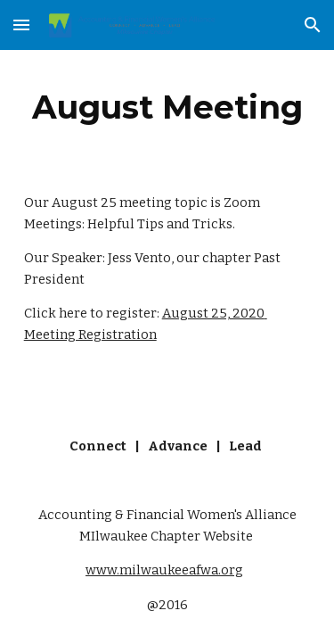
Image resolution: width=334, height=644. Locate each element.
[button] (21, 25)
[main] (167, 107)
